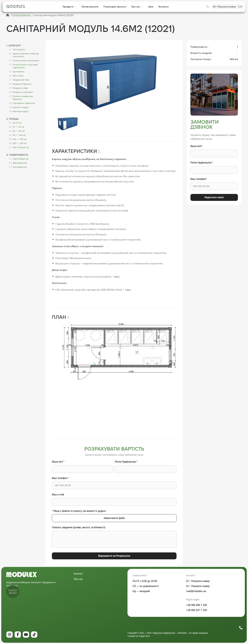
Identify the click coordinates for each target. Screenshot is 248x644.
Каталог (78, 574)
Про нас (78, 579)
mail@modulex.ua (196, 591)
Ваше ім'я (58, 462)
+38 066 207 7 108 (197, 610)
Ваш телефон (60, 478)
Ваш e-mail (58, 495)
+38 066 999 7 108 (197, 605)
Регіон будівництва (126, 462)
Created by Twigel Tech (139, 636)
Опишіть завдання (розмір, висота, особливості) (79, 527)
